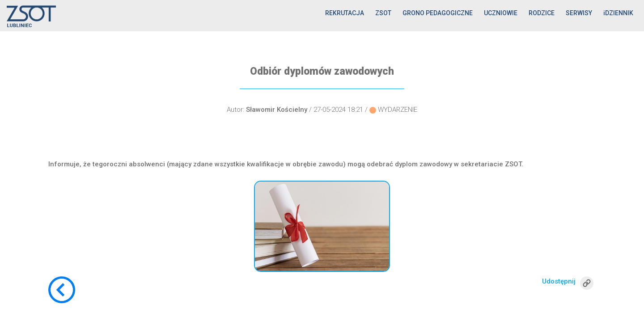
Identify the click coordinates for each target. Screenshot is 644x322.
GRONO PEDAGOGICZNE (438, 13)
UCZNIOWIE (501, 13)
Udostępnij (559, 281)
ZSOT (383, 13)
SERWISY (579, 13)
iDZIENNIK (618, 13)
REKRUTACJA (345, 13)
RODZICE (542, 13)
